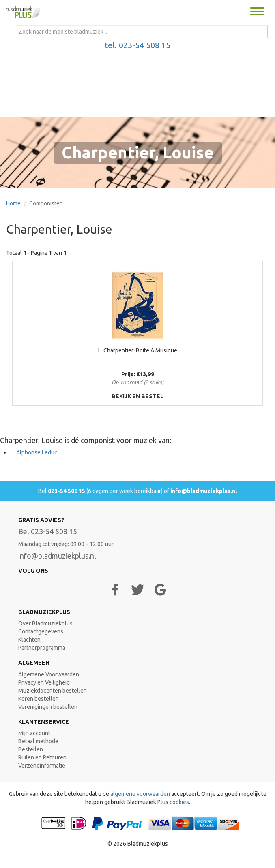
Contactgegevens (41, 631)
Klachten (29, 640)
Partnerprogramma (42, 648)
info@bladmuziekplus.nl (204, 491)
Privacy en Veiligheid (44, 682)
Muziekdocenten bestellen (53, 691)
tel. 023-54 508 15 (138, 45)
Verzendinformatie (42, 766)
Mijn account (34, 733)
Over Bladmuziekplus (45, 623)
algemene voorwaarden (140, 794)
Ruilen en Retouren (42, 757)
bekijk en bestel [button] (137, 396)
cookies (179, 802)
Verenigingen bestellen (48, 707)
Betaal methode (38, 741)
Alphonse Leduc (37, 452)
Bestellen (31, 749)
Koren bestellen (39, 699)
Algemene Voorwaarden (49, 674)
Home (13, 203)
